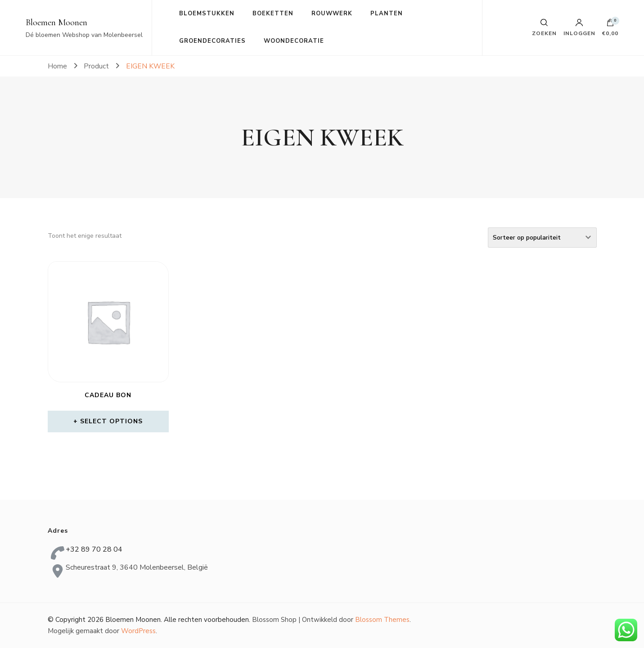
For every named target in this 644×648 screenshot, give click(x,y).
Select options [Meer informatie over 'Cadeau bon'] (111, 421)
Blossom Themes (382, 620)
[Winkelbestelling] (542, 238)
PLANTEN (387, 14)
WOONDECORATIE (294, 41)
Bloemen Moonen (56, 23)
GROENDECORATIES (212, 41)
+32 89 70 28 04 (94, 549)
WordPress (138, 631)
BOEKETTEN (273, 14)
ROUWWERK (332, 14)
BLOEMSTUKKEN (207, 14)
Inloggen (579, 27)
